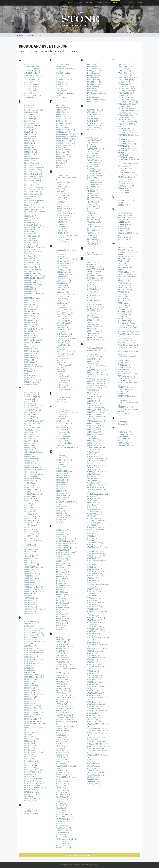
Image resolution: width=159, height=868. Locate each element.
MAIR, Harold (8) (61, 655)
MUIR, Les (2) (60, 824)
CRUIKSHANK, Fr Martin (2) (34, 567)
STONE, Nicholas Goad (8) (96, 565)
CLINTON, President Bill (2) (34, 474)
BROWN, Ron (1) (30, 311)
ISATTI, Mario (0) (61, 402)
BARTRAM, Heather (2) (32, 125)
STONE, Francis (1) (93, 636)
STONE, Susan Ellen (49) (95, 678)
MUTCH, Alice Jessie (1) (64, 841)
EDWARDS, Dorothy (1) (63, 73)
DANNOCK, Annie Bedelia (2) (34, 633)
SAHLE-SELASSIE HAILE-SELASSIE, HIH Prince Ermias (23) (97, 350)
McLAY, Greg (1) (61, 733)
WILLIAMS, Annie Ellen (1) (127, 343)
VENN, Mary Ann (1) (125, 224)
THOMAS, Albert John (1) (127, 89)
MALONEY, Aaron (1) (63, 666)
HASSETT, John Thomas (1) (65, 312)
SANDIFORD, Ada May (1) (95, 368)
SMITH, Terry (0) (92, 496)
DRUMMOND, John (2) (32, 792)
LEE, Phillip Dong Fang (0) (64, 565)
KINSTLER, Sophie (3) (63, 518)
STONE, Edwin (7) (93, 558)
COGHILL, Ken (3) (30, 485)
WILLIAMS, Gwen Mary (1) (127, 341)
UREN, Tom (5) (123, 205)
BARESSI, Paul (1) (31, 114)
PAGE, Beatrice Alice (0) (95, 142)
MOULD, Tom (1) (61, 806)
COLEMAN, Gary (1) (31, 487)
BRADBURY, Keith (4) (32, 260)
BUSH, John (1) (30, 371)
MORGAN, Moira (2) (62, 793)
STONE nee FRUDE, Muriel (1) (97, 744)
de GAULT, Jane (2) (31, 809)
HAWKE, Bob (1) (61, 325)
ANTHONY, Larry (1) (31, 91)
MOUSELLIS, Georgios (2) (64, 817)
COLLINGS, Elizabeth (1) (33, 490)
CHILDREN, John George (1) (34, 452)
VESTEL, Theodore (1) (125, 237)
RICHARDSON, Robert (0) (95, 307)
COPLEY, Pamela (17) (32, 523)
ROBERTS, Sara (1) (93, 322)
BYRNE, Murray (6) (31, 384)
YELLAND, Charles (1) (125, 434)
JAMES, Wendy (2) (62, 417)
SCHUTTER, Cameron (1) (95, 434)
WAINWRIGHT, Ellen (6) (126, 250)
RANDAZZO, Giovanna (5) (96, 269)
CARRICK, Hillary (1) (31, 419)
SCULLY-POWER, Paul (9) (95, 445)
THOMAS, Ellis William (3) (127, 91)
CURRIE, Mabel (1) (31, 576)
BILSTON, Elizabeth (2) (32, 185)
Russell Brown (93, 865)
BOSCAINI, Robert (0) (32, 238)
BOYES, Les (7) (30, 256)
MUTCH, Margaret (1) (63, 843)
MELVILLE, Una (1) (62, 757)
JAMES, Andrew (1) (62, 414)
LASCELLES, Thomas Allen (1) (66, 539)
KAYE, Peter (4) (61, 464)
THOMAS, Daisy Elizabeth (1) (128, 104)
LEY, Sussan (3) (61, 583)
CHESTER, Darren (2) (32, 450)
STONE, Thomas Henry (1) (96, 591)
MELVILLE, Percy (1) (62, 755)
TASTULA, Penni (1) (125, 66)
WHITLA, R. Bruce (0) (125, 319)
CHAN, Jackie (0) (30, 434)
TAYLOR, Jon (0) (124, 69)
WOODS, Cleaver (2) (125, 389)
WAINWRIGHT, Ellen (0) (126, 248)
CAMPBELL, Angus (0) (32, 397)
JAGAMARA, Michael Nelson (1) (67, 412)
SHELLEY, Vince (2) (93, 470)
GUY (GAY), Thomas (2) (64, 240)
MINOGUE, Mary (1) (62, 773)
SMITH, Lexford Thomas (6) (96, 485)
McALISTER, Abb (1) (63, 713)
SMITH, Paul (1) (92, 501)
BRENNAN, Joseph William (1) (35, 276)
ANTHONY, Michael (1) (32, 82)
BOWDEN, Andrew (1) (32, 245)
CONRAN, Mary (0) (31, 510)
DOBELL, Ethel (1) (30, 746)
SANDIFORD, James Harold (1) (97, 383)
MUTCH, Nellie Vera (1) (63, 846)
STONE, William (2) (93, 596)
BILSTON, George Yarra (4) (34, 165)
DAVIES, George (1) (31, 648)
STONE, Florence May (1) (95, 627)
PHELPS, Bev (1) (92, 191)
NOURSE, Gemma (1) (94, 80)
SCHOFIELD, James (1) (94, 414)
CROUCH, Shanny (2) (32, 565)
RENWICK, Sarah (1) (93, 300)
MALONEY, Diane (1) (63, 658)
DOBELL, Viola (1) (30, 750)
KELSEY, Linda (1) (62, 489)
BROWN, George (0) (31, 318)
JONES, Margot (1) (62, 439)
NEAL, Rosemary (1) (94, 69)
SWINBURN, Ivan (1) (93, 779)
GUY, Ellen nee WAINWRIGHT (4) (66, 235)
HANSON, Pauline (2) (63, 283)
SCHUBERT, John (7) (94, 432)
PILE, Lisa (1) (91, 213)
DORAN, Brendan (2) (31, 761)
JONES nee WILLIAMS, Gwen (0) (67, 448)
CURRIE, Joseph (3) (31, 569)
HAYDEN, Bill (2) (61, 332)
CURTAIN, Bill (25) (30, 596)
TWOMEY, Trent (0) (124, 190)
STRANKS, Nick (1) (93, 764)
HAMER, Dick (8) (61, 268)
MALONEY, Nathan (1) (63, 664)
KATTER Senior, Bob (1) (64, 460)
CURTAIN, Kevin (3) (31, 607)
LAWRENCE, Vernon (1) (64, 554)
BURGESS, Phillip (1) (31, 353)
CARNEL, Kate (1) (30, 414)
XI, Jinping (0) (123, 422)
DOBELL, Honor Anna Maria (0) (35, 752)
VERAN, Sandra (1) (124, 226)
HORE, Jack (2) (61, 361)
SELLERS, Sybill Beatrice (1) (96, 465)
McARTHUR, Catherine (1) (64, 715)
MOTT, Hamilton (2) (62, 801)
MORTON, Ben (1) (62, 799)
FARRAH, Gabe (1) (62, 114)
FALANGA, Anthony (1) (63, 108)
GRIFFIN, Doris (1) (61, 224)
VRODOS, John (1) (124, 240)
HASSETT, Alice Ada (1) (64, 314)
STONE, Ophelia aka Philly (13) (97, 649)
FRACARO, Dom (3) (62, 152)
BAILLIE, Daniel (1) (31, 106)
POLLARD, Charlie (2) (94, 222)
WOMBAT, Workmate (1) (126, 376)
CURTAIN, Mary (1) (31, 603)
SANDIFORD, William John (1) (97, 388)
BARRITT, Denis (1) (31, 123)
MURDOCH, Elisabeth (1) (64, 830)
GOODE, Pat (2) (61, 202)
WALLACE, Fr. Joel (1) (125, 257)
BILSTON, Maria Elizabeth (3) (34, 167)
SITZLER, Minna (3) (93, 481)
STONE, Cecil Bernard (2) (95, 693)
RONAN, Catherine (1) (94, 327)
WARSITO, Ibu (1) (124, 281)
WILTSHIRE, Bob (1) (124, 369)
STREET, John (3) (93, 768)
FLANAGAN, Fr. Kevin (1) (64, 123)
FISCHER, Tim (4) (61, 121)
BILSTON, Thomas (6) (32, 163)
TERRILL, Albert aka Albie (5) (128, 78)
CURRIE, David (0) (30, 585)
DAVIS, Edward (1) (31, 670)
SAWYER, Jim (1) (93, 392)
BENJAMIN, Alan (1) (31, 150)
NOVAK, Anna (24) (93, 86)
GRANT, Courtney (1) (63, 220)
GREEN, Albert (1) (62, 222)
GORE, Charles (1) (62, 204)
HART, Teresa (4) (61, 308)
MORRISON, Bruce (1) (63, 795)
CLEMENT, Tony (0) (31, 465)
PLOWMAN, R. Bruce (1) (95, 218)
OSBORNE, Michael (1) (94, 128)
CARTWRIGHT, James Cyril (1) (35, 421)
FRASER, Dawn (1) (62, 161)
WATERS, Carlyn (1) (125, 285)
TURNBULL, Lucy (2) (125, 188)
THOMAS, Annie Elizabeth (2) (128, 102)
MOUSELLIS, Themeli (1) (64, 815)
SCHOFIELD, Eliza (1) (94, 403)
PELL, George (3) (92, 178)
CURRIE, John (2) (30, 572)
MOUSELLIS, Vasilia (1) (63, 819)
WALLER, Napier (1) (124, 259)
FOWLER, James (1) (62, 148)
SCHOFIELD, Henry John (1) (96, 412)
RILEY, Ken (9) (91, 313)
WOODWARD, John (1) (125, 400)
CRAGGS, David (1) (31, 552)
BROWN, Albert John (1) (33, 313)
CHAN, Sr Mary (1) (31, 432)
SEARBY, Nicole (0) (93, 450)
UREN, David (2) (123, 203)
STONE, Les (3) (92, 536)
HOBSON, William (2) (63, 345)
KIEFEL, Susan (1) (62, 507)
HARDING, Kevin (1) (62, 288)
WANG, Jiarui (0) (123, 270)
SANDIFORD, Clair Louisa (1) (96, 370)
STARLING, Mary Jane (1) (95, 514)
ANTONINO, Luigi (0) (31, 93)
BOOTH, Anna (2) (30, 234)
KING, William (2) (61, 513)
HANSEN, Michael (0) (63, 279)
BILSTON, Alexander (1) (33, 192)
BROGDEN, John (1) (31, 305)
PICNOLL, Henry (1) (93, 207)
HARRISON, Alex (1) (62, 299)
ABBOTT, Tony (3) (31, 64)
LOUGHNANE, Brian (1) (63, 619)
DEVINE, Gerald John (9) (33, 708)
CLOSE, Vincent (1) (31, 481)
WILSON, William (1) (125, 365)
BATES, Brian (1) (30, 128)
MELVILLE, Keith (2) (62, 753)
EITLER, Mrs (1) (61, 82)
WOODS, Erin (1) (123, 394)
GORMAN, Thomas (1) (63, 207)
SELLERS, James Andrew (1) (97, 459)
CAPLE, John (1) (30, 403)
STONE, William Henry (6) (95, 574)
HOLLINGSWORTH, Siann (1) (65, 352)
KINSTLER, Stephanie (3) (64, 515)
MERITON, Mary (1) (62, 762)
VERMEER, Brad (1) (124, 229)
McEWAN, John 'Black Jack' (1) (66, 726)
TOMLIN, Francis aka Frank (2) (128, 175)
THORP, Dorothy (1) (124, 139)
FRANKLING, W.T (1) (62, 159)
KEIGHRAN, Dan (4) (62, 482)
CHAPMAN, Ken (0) (31, 439)
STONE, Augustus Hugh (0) (96, 704)
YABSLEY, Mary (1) (124, 432)
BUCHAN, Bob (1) (30, 347)
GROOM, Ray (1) (61, 231)
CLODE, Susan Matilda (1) (33, 479)
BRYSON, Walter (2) (31, 338)
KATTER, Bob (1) (61, 456)
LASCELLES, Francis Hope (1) (66, 543)
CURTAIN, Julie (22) (31, 598)
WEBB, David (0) (123, 299)
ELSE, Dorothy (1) (62, 86)
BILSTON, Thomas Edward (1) (35, 187)
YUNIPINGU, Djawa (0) (125, 445)
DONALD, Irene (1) (31, 754)
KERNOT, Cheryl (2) (62, 498)
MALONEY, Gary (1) (62, 662)
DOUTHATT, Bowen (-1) (33, 772)
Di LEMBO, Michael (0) (32, 732)
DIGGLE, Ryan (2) (30, 737)
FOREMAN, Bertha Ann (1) (65, 134)
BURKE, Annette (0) (31, 358)
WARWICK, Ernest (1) (125, 283)
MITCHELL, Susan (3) (63, 781)
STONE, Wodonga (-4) (94, 589)
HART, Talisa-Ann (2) (63, 303)
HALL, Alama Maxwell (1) (64, 263)
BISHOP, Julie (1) (30, 216)
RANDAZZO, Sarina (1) (95, 276)
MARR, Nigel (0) (61, 686)
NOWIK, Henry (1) (93, 102)
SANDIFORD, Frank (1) (94, 372)
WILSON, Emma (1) (124, 363)
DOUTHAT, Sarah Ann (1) (33, 770)
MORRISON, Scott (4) (63, 797)
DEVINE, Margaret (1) (32, 690)
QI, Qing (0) (90, 252)
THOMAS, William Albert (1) (127, 115)
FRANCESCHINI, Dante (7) (64, 156)
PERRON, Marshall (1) (94, 184)
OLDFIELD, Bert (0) (93, 121)
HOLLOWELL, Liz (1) (62, 356)
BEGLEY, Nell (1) (30, 148)
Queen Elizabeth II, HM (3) (96, 254)
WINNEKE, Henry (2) (124, 372)
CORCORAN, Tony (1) (32, 530)
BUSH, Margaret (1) (31, 375)
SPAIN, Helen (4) (92, 505)
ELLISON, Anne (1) (62, 84)
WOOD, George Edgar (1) (126, 378)
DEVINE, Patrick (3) (31, 679)
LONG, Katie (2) (61, 612)
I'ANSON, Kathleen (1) (63, 397)
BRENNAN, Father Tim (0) (33, 274)
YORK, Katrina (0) (124, 439)
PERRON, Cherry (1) (93, 187)
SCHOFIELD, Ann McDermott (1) (98, 410)
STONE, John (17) (93, 578)
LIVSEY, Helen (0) (61, 605)
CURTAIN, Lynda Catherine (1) (35, 609)
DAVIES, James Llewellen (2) (34, 650)
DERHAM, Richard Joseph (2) (34, 677)
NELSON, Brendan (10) (94, 71)
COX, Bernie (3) (30, 547)
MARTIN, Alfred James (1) (65, 697)
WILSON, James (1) (124, 361)
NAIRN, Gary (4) (92, 66)
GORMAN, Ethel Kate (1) (64, 211)
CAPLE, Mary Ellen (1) (32, 408)
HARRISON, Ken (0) (62, 296)
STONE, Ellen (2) (92, 567)
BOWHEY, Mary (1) (31, 249)
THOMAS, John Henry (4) (127, 109)
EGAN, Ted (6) (60, 78)
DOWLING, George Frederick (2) (35, 788)
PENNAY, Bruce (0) (93, 180)
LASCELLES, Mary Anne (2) (65, 541)
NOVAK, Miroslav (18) (94, 82)
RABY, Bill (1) (91, 265)
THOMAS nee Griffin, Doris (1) (128, 122)
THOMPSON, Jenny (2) (126, 128)
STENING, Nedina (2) (94, 518)
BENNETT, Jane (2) (31, 154)
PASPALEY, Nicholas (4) (95, 158)
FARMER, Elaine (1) (62, 112)
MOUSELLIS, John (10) (63, 810)
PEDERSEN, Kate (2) (94, 171)
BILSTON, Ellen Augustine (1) (34, 201)
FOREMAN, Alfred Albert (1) (65, 130)
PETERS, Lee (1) (92, 189)
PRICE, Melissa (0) (93, 240)
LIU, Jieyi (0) (60, 601)
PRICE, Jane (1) (92, 237)
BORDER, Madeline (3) (32, 236)
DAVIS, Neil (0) (29, 668)
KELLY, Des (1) (60, 487)
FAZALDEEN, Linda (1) (63, 119)
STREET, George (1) (94, 766)
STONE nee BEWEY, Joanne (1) (97, 729)
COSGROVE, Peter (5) (32, 532)
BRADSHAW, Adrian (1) (32, 265)
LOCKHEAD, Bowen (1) (63, 608)
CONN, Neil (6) (29, 505)
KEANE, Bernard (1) (62, 469)
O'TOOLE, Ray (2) (93, 117)
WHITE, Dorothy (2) (124, 308)
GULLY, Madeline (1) (62, 233)
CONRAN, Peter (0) (31, 507)
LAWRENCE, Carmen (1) (64, 557)
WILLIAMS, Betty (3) (125, 338)
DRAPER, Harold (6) (31, 790)
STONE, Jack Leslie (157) (95, 664)
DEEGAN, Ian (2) (30, 673)
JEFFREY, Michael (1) (63, 428)
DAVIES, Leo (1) (30, 661)
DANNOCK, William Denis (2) (34, 642)
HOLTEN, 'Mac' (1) (62, 358)
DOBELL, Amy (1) (30, 748)
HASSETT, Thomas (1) (63, 323)
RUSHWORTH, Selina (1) (95, 338)
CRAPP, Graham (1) (31, 556)
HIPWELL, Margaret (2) (63, 341)
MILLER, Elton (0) (61, 764)
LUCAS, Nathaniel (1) (63, 623)
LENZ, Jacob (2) (61, 568)
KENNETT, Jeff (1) (62, 491)
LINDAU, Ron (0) (61, 590)
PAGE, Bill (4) (91, 145)
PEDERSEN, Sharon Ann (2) (96, 169)
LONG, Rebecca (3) (62, 614)
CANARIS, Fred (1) (31, 399)
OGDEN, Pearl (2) (92, 119)
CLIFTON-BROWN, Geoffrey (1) (35, 470)
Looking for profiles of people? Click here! (79, 855)
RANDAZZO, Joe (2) (94, 274)
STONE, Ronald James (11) (96, 556)
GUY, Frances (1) (61, 237)
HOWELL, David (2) (62, 369)
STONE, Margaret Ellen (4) (96, 618)
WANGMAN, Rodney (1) (126, 272)
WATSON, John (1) (124, 288)
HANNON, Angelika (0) (63, 272)
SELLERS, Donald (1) (94, 456)
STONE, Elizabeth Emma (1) (96, 571)
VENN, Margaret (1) (124, 222)
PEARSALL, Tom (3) (94, 167)
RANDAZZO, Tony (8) (94, 271)
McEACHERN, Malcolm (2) (64, 720)
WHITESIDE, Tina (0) (125, 310)
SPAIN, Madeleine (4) (94, 509)
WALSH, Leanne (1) (124, 263)
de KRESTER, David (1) (32, 813)
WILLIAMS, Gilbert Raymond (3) (129, 332)
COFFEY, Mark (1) (30, 483)
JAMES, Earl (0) (61, 419)
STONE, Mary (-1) (93, 616)
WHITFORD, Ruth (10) (125, 312)
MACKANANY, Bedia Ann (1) (65, 647)
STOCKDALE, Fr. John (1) (95, 527)
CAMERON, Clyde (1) (32, 395)
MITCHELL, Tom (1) (62, 784)
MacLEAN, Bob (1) (62, 649)
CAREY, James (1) (31, 412)
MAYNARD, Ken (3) (62, 711)
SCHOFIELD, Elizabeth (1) (95, 430)
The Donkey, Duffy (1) (125, 82)
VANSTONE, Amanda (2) (126, 215)
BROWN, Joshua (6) (31, 327)
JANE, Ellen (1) (61, 425)
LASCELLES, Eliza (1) (63, 546)
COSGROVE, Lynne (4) (32, 534)
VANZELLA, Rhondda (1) (126, 220)
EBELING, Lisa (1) (61, 66)
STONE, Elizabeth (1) (94, 702)
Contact (140, 3)
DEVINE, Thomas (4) (31, 686)
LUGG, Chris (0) (61, 625)
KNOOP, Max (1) (61, 520)
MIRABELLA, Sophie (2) (64, 775)
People (107, 3)
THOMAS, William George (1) (128, 111)
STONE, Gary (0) (92, 662)
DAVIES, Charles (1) (31, 657)
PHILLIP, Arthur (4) (93, 195)
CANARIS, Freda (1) (31, 401)
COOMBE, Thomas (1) (32, 516)
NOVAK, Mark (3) (92, 89)
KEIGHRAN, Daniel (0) (63, 480)
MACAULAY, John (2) (63, 640)
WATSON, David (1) (124, 292)
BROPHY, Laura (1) (31, 309)
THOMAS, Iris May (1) (125, 117)
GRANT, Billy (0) (61, 218)
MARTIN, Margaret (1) (63, 695)
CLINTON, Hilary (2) (31, 472)
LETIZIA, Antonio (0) (62, 572)
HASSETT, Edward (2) (63, 310)
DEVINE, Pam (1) (30, 701)
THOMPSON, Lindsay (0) (126, 131)
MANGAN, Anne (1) (62, 673)
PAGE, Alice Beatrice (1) (95, 140)
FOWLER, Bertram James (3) (65, 143)
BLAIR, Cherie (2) (30, 221)
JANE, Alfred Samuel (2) (64, 423)
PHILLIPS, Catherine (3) (95, 200)
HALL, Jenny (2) (61, 257)
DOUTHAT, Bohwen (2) (32, 763)
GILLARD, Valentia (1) (63, 193)
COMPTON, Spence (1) (32, 501)
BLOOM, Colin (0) (30, 223)
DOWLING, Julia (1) (31, 777)
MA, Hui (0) (59, 638)
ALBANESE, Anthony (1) (33, 73)
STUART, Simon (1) (93, 771)
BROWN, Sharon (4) (31, 322)
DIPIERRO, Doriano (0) (32, 739)
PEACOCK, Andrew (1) (94, 162)
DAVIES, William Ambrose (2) (34, 659)
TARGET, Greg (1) (124, 64)
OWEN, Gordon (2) (93, 130)
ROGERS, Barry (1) (93, 324)
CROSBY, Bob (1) (30, 560)
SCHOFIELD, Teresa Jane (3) (96, 408)
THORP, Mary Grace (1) (126, 142)
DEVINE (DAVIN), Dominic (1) (34, 721)
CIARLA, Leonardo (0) (32, 459)
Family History (21, 35)
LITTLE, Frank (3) (61, 599)
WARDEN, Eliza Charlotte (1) (128, 274)
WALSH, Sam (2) (124, 261)
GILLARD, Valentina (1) (63, 195)
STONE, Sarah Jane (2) (95, 576)
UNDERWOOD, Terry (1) (126, 201)
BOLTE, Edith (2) (30, 229)
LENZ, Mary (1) (61, 570)
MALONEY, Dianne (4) (63, 660)
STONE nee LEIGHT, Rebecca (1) (98, 748)
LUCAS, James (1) (62, 621)
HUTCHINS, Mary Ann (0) (64, 389)
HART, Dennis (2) (61, 305)
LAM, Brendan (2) (62, 534)
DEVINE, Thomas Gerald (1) (34, 715)
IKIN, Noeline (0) (61, 400)
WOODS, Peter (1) (124, 392)
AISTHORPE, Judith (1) (32, 69)
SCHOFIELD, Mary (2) (94, 406)
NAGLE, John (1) (92, 64)
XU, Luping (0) (123, 424)
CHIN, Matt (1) (29, 454)
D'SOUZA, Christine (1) (32, 624)
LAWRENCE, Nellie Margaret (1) (66, 552)
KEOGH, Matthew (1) (63, 495)
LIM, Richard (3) (61, 588)
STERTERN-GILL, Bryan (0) (96, 521)
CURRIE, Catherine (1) (32, 578)
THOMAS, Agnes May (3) (126, 97)
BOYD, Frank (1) (30, 254)
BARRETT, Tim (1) (31, 121)
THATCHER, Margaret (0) (126, 80)
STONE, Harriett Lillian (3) (95, 543)
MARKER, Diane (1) (62, 682)
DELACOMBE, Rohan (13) (33, 675)
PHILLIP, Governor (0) (94, 198)
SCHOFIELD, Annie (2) (94, 425)
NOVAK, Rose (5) (92, 91)
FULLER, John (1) (61, 167)
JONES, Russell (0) (62, 441)
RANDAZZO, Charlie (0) (95, 278)
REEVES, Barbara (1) (94, 289)
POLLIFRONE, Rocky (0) (95, 224)
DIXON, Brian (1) (30, 741)
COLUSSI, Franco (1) (31, 499)
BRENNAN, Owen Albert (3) (34, 285)
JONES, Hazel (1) (61, 434)
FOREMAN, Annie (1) (63, 132)
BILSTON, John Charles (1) (34, 190)
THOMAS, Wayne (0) (125, 84)
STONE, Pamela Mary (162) (96, 554)
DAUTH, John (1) (30, 644)
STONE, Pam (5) (92, 534)
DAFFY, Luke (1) (30, 626)
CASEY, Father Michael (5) (33, 428)
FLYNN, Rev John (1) (62, 128)
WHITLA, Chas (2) (124, 316)
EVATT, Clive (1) (61, 97)
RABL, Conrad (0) (93, 262)
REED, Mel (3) (91, 287)
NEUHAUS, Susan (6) (94, 73)
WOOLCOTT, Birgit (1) (125, 407)
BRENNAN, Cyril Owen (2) (33, 283)
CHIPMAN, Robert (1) (32, 457)
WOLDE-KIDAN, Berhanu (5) (127, 374)
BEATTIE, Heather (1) (32, 136)
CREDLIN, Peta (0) (31, 558)
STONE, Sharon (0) (93, 715)
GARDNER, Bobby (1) (63, 184)
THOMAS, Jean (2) (124, 113)
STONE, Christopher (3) (95, 651)
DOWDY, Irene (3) (30, 774)
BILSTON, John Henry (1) (33, 179)
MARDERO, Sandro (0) (63, 680)
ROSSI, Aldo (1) (92, 329)
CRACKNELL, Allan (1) (32, 549)
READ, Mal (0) (91, 285)
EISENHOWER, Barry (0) (64, 80)
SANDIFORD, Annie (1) (94, 390)
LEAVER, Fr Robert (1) (63, 563)
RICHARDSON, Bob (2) (94, 309)
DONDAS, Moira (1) (31, 757)
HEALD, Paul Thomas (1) (64, 334)
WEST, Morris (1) (124, 303)
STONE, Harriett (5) (93, 605)
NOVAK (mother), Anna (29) (96, 100)
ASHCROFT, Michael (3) (33, 95)
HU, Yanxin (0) (60, 372)
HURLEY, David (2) (62, 387)
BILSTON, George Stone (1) (34, 170)
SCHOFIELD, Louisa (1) (94, 423)
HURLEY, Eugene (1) (62, 385)
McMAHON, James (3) (63, 739)
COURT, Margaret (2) (32, 538)
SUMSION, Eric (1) (93, 777)
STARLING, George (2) (94, 512)
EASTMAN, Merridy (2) (63, 64)
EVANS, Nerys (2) (61, 91)
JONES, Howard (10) (63, 432)
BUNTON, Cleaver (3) (32, 351)
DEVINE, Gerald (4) (31, 692)
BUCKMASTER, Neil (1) (32, 349)
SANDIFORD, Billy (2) (94, 359)
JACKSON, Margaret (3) (64, 410)
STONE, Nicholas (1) (94, 642)
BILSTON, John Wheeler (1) (34, 194)
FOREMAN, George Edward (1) (66, 136)
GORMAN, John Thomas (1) (65, 213)
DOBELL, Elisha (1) (31, 743)
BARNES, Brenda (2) (31, 117)
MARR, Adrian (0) (62, 684)
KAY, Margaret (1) (62, 462)
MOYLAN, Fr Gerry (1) (63, 821)
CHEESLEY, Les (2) (31, 445)
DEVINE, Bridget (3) (31, 681)
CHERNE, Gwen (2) (31, 448)
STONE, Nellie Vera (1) (94, 633)
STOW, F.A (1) (91, 762)
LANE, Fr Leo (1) (61, 537)
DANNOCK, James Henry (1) (34, 635)
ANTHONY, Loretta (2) (32, 84)
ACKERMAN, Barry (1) (32, 66)
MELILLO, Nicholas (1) (63, 751)
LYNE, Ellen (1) (60, 627)
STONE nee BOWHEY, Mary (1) (97, 731)
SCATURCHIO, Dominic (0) (96, 397)
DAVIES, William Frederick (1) (34, 653)
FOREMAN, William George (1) (66, 139)
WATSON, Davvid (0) (125, 290)
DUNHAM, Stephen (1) (32, 799)
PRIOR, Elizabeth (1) (94, 242)
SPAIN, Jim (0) (92, 507)
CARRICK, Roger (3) (31, 417)
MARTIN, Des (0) (61, 706)
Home (70, 3)
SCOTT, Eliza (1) (92, 436)
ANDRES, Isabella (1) (32, 80)
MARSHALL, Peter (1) (63, 689)
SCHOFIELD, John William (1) (96, 421)
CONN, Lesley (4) (30, 503)
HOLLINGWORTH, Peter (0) (65, 354)
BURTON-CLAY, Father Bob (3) (35, 367)
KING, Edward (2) (61, 511)
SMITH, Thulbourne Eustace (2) (97, 494)
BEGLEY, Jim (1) (30, 143)
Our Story (79, 3)
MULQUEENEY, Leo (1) (63, 828)
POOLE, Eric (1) (92, 229)
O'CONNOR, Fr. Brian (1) (95, 110)
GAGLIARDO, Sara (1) (63, 176)
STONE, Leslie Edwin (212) (96, 631)
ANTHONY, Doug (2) (31, 89)
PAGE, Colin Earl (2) (93, 138)
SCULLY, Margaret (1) (94, 441)
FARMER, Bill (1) (61, 110)
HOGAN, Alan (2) (61, 350)
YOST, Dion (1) (123, 441)
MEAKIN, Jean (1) (62, 746)
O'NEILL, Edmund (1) (94, 114)
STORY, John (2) (92, 759)
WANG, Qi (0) (122, 265)
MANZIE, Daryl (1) (62, 678)
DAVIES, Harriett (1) (31, 655)
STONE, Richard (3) (93, 594)
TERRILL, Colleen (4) (125, 75)
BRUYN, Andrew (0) (31, 336)
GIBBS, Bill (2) (60, 189)
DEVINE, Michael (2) (31, 704)
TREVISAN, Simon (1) (125, 184)
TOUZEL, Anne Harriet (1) (127, 177)
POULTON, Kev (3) (93, 233)
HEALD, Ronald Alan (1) (64, 336)
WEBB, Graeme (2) (124, 301)
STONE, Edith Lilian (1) (94, 695)
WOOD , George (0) (124, 381)
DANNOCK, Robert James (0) (34, 628)
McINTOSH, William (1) (63, 731)
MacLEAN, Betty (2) (62, 651)
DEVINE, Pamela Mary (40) (34, 695)
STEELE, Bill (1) (92, 516)
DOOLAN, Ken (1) (30, 759)
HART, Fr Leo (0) (61, 301)
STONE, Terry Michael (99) (96, 675)
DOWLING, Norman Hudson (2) (35, 783)
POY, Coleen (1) (92, 235)
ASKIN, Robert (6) (30, 97)
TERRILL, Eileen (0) (124, 71)
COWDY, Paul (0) (30, 545)
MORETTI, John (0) (62, 790)
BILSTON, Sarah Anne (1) (33, 172)
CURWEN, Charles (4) (32, 614)
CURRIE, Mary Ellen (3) (32, 574)
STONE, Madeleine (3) (94, 569)
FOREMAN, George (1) (63, 141)
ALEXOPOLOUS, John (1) (33, 75)
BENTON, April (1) (30, 156)
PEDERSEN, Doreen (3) (95, 176)
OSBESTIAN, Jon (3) (94, 125)
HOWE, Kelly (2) (61, 367)
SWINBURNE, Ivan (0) (94, 782)
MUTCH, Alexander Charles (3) (66, 839)
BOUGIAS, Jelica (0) (31, 243)
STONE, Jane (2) (92, 583)
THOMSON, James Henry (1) (128, 133)
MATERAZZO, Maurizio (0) (65, 708)
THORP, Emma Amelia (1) (127, 148)
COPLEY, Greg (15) (31, 525)
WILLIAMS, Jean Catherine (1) (128, 345)
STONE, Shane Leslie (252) (96, 658)
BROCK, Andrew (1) (31, 302)
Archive (116, 3)
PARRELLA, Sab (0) (93, 153)
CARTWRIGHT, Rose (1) (32, 423)
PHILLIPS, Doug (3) (93, 202)
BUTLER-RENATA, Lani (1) (33, 380)
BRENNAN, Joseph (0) (32, 291)
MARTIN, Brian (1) (62, 702)
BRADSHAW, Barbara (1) (33, 269)
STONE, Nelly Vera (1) (94, 706)
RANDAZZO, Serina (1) (95, 267)
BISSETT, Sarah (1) (31, 218)
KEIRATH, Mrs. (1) (62, 484)
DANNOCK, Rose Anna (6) (33, 631)
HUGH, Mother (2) (62, 374)
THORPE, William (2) (125, 168)
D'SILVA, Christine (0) (32, 622)
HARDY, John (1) (61, 290)
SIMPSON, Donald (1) (94, 474)
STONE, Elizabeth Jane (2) (96, 682)
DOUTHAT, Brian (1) (31, 768)
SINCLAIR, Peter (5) (93, 479)
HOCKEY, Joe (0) (61, 347)
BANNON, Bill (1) (30, 108)
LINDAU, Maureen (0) (63, 592)
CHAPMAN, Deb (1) (31, 437)
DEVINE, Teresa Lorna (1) (33, 719)
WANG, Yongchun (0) (125, 268)
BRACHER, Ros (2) (31, 258)
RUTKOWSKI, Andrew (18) (96, 340)
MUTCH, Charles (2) (62, 835)
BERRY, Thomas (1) (31, 161)
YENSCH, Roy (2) (124, 436)
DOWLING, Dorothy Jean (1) (34, 779)
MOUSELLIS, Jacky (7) (63, 812)
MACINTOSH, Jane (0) (63, 644)
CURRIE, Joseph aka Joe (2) (34, 591)
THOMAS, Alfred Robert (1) (127, 86)
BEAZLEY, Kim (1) (30, 139)
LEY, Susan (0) (61, 581)
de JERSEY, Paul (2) (31, 811)
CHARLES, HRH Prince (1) (33, 443)
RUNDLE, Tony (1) (93, 333)
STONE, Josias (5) (93, 673)
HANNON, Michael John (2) (65, 274)
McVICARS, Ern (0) (62, 742)
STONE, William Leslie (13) (96, 622)
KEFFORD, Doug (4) (62, 473)
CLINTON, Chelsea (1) (32, 476)
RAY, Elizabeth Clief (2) (95, 280)
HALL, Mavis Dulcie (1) (63, 265)
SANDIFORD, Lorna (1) (94, 363)
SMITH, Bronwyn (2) (94, 498)
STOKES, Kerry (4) (93, 532)
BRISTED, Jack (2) (31, 300)
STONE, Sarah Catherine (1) (96, 602)
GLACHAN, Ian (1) (62, 200)
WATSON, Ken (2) (124, 294)
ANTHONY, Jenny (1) (32, 86)
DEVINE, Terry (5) (30, 699)
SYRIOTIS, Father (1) (94, 784)
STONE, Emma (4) (93, 691)
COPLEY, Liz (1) (30, 527)
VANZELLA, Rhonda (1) (126, 218)
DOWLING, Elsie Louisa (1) (33, 785)
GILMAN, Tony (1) (62, 198)
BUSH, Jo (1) (29, 369)
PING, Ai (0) (91, 215)
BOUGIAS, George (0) (32, 240)
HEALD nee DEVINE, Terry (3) (65, 338)
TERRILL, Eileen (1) (124, 73)
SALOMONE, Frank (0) (94, 357)
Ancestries (90, 3)
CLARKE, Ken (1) (30, 463)
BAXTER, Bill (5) (30, 130)
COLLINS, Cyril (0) (30, 496)
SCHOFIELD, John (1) (94, 428)
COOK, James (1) (30, 512)
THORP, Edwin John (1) (126, 146)
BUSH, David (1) (30, 373)
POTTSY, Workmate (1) (95, 231)
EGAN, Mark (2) (61, 75)
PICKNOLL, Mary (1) (93, 204)
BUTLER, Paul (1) (30, 378)
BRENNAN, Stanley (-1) (32, 289)
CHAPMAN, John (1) (31, 441)
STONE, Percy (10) (93, 540)
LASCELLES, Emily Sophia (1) (66, 548)
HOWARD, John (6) (62, 363)
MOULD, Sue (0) (61, 808)
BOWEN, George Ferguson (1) (35, 247)
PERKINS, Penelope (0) (95, 182)
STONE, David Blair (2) (94, 580)
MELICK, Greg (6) (61, 748)
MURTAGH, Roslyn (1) (63, 832)
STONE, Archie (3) (93, 625)
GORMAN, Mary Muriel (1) (64, 209)
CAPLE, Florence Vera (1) (33, 406)
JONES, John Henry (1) (63, 436)
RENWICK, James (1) (94, 298)
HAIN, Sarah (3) (61, 254)
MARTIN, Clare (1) (62, 700)
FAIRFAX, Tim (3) (61, 106)
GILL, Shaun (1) (61, 191)
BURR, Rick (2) (29, 360)
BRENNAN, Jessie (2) (32, 280)
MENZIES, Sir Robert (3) (64, 759)
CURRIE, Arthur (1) (31, 583)
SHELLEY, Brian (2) (93, 467)
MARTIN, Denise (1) (62, 693)
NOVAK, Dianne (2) (93, 97)
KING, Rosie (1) (61, 509)
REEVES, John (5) (93, 291)
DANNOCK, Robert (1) (32, 639)
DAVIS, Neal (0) (30, 664)
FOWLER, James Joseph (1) (65, 145)
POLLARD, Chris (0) (93, 220)
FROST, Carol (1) (61, 163)
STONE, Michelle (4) (94, 709)
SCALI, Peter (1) (92, 394)
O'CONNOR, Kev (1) (93, 112)
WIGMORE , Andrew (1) (126, 325)
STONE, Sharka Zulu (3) (95, 680)
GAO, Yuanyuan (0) (62, 182)
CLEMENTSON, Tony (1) (33, 468)
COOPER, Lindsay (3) (32, 518)
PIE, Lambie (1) (92, 211)
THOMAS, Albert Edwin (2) (127, 100)
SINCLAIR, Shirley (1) (94, 476)
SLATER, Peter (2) (93, 483)
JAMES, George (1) (62, 421)
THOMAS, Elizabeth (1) (126, 120)
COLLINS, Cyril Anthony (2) (34, 494)
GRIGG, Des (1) (61, 229)
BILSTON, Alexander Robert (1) (35, 176)
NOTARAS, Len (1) (93, 78)
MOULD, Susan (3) (62, 804)
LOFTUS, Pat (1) (61, 610)
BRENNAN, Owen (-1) (32, 287)
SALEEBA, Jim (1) (93, 355)
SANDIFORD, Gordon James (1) (97, 379)
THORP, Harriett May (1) (126, 157)
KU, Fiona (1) (60, 522)
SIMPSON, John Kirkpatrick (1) (97, 472)
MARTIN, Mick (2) (61, 704)
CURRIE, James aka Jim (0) (34, 587)
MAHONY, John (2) (62, 653)
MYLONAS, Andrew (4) (63, 848)
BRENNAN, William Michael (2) (35, 278)
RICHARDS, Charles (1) (95, 305)
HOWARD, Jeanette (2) (63, 365)
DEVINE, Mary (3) (30, 684)
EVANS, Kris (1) (61, 89)
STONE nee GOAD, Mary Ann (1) (98, 746)
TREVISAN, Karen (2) (125, 182)
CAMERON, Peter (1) (32, 392)
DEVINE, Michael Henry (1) (33, 706)
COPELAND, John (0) (32, 521)
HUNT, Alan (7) (61, 378)
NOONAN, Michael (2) (94, 75)
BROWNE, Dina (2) (31, 331)
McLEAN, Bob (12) (62, 735)
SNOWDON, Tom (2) (94, 503)
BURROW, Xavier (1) (31, 362)
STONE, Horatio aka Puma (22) (97, 545)
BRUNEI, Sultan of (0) (32, 333)
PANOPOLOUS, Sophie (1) (96, 149)
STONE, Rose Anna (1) (94, 684)
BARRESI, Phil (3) (30, 119)
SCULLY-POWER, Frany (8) (96, 448)
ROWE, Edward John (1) (95, 331)
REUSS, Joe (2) (92, 302)
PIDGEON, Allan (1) (93, 209)
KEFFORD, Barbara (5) (63, 476)
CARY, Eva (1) (29, 426)
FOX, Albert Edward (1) (63, 150)
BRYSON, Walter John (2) (33, 340)
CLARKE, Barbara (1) (32, 461)
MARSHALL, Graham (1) (64, 691)
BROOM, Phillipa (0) (31, 307)
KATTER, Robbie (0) (62, 458)
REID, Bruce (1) (92, 293)
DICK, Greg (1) (29, 734)
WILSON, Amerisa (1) (125, 367)
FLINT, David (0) (61, 125)
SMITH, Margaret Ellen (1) (96, 487)
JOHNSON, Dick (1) (62, 430)
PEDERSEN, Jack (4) (94, 173)
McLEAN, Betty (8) (62, 737)
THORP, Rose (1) (124, 155)
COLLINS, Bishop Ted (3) (33, 492)
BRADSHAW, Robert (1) (32, 267)
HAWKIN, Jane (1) (62, 327)
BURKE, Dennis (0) (31, 356)
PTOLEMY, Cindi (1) (93, 244)
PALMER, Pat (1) (92, 147)
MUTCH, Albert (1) (62, 837)
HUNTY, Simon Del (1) (63, 381)
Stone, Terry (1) (92, 538)
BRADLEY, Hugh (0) (31, 263)
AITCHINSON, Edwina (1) (33, 71)
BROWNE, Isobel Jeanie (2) (34, 329)
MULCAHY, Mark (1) (62, 826)
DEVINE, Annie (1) (30, 717)
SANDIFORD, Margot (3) (95, 361)
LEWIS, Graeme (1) (62, 579)
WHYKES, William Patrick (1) (127, 323)
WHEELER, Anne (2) (125, 305)
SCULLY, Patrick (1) (93, 443)
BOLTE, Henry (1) (30, 232)
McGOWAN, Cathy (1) (63, 728)
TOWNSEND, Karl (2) (125, 179)
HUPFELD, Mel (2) (61, 383)
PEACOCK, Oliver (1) (94, 164)
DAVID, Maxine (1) (31, 646)
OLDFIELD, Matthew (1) (95, 123)
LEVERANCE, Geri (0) (63, 574)
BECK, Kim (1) (29, 141)
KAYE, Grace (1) (61, 467)
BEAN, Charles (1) (31, 132)
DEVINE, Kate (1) (30, 710)
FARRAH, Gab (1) (61, 117)
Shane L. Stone (128, 3)
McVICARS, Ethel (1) (63, 744)
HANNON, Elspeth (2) (63, 277)
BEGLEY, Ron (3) (30, 145)
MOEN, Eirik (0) (61, 786)
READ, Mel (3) (91, 282)
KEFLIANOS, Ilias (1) (62, 478)
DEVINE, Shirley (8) (31, 697)
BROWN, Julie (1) (30, 316)
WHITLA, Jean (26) (124, 314)
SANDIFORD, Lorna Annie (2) (96, 386)
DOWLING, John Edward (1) (34, 781)
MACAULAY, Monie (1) (63, 642)
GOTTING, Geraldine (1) (64, 215)
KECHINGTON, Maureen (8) (65, 471)
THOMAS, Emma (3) (125, 106)
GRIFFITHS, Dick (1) (62, 226)
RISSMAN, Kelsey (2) (94, 318)
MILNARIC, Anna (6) (62, 770)
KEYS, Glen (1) (60, 500)
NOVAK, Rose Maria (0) (95, 84)
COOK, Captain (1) (31, 514)
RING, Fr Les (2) (92, 316)
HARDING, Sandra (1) (63, 285)
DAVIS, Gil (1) (29, 666)
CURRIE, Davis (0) (30, 594)
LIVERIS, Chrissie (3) (62, 603)
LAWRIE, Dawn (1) (62, 561)
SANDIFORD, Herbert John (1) (97, 381)
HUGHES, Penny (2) (62, 376)
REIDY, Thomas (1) (93, 296)
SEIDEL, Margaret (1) (94, 452)
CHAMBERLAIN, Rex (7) (32, 430)
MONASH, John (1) (62, 788)
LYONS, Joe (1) (61, 630)
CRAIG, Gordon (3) (31, 554)
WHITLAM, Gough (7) (125, 321)
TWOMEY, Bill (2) (124, 193)
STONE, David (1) (93, 660)
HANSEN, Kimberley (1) (63, 281)
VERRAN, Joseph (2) (125, 231)
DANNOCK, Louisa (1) (32, 637)
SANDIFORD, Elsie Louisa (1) (96, 366)
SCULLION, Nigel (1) (93, 439)
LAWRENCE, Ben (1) (62, 559)
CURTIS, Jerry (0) (30, 611)
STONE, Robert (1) (93, 671)
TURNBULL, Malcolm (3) (126, 186)
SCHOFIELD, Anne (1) (94, 401)
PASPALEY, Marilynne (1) (95, 160)
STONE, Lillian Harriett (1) (95, 607)
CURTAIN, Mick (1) (31, 600)
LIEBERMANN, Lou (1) (63, 585)
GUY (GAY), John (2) (62, 242)
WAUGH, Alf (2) (123, 296)
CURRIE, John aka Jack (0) (34, 589)
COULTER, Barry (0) (31, 536)
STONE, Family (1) (93, 609)
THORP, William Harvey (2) (127, 144)
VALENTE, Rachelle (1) (126, 213)
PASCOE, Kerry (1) (93, 156)
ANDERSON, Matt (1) (32, 78)
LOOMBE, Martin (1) (62, 616)
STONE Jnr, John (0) (94, 722)
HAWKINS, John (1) (62, 330)
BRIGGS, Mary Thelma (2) (33, 298)
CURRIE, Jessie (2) (31, 580)
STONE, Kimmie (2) (93, 653)
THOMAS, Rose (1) (124, 95)
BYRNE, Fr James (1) (32, 382)
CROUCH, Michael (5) (32, 563)
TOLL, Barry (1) (123, 170)
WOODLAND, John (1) (125, 387)
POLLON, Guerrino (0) (94, 226)
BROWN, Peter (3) (31, 325)
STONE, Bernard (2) (93, 656)
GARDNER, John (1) (62, 187)
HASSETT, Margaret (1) (64, 321)
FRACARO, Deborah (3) (63, 154)
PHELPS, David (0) (93, 193)
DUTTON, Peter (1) (31, 801)
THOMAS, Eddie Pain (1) (126, 93)
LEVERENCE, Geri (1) (63, 577)
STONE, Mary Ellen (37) (95, 629)
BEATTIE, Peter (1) (31, 134)
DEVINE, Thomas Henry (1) (34, 712)
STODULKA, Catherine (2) (96, 529)
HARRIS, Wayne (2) (62, 292)
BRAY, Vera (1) (29, 271)
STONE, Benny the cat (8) (95, 552)
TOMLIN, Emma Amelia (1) (127, 173)
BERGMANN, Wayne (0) (32, 159)
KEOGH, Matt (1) (61, 493)
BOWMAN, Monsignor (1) (33, 252)
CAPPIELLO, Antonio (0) (33, 410)
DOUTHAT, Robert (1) (32, 765)
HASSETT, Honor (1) (63, 319)
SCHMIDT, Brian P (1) (94, 399)
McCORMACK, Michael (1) (64, 717)
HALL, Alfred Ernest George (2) (66, 259)
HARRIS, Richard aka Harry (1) (66, 294)
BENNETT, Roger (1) (31, 152)
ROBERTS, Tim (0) (93, 320)
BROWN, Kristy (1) (31, 320)
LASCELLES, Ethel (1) (63, 550)
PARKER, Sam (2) (93, 151)
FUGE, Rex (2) (60, 165)
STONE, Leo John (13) (94, 620)
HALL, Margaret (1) (62, 261)
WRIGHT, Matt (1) (124, 414)
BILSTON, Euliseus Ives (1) (33, 174)
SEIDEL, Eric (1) (92, 454)
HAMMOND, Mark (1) (63, 270)
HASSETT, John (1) (62, 316)
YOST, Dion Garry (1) (125, 443)
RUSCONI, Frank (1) (93, 335)
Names (99, 3)
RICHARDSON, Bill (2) (94, 311)
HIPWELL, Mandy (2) (62, 343)
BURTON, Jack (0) (31, 364)
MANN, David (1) (61, 675)
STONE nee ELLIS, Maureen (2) (97, 742)
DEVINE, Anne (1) (30, 688)
